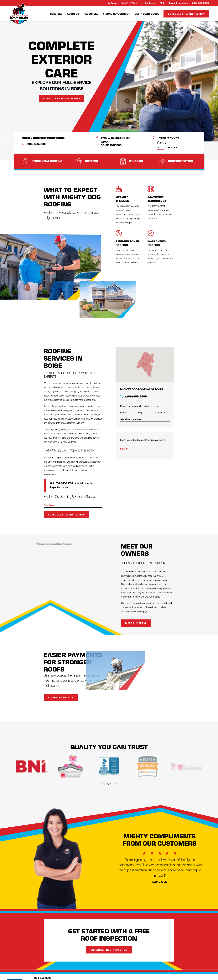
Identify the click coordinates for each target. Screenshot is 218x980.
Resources (91, 14)
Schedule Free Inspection (186, 14)
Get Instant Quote (147, 14)
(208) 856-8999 (36, 144)
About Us (73, 14)
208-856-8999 (201, 3)
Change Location (129, 3)
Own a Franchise (178, 3)
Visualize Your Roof (116, 14)
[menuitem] (56, 14)
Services (56, 14)
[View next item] (116, 784)
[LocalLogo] (19, 14)
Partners (150, 3)
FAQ (162, 3)
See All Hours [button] (167, 147)
